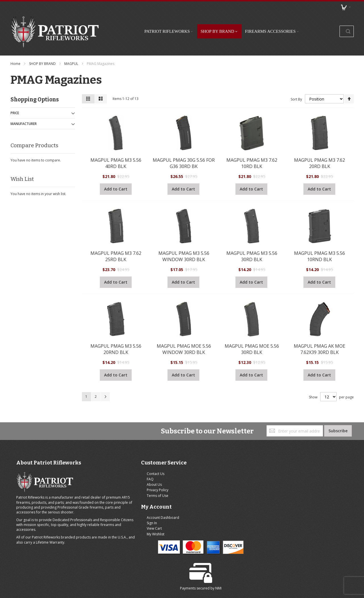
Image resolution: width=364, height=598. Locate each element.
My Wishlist (200, 477)
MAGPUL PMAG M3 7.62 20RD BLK (319, 149)
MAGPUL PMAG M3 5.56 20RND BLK (116, 335)
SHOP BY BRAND (44, 50)
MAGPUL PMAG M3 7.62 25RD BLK (116, 242)
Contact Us (116, 461)
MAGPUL (73, 50)
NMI (325, 492)
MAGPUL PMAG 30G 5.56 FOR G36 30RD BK (184, 149)
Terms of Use (118, 483)
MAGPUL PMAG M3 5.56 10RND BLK (319, 242)
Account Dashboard (207, 461)
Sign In (196, 467)
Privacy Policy (118, 477)
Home (17, 50)
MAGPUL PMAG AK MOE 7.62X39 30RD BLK (319, 335)
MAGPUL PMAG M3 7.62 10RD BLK (251, 149)
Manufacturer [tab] (25, 110)
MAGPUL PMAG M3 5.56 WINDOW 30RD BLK (184, 242)
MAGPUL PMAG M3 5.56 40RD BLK (116, 149)
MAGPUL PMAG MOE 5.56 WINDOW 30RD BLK (184, 335)
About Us (115, 472)
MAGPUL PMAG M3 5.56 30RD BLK (251, 242)
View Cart (199, 472)
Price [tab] (16, 99)
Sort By (295, 85)
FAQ (111, 467)
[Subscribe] (337, 418)
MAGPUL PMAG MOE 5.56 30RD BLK (251, 335)
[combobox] (326, 24)
